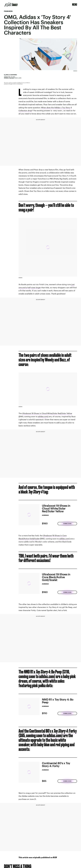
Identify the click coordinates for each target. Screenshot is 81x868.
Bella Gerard (11, 75)
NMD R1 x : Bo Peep (43, 672)
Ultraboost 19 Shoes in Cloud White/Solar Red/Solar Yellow (47, 413)
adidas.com (43, 416)
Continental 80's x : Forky (53, 731)
